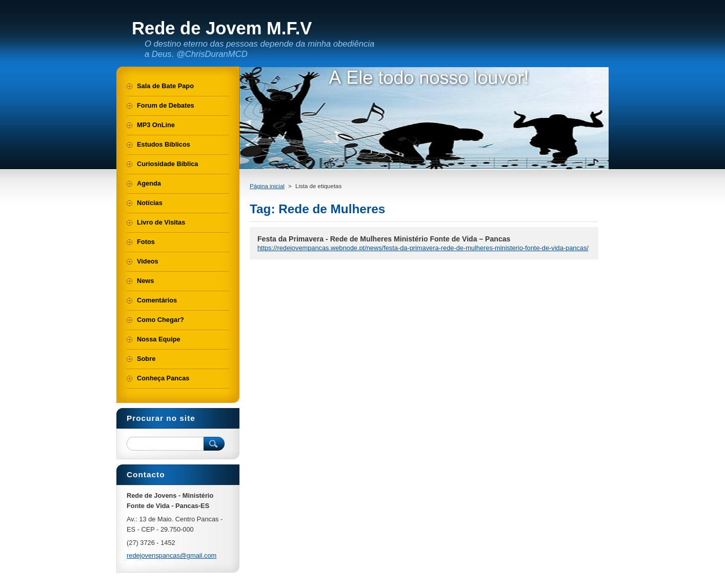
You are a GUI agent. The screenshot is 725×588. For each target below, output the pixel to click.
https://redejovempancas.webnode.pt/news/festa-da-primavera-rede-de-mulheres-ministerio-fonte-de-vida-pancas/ (423, 248)
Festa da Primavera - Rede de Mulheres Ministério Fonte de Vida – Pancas (384, 239)
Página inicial (267, 186)
